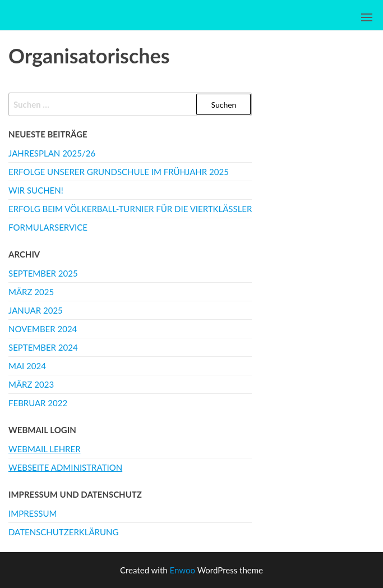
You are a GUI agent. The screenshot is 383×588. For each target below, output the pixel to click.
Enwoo (183, 570)
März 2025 (31, 292)
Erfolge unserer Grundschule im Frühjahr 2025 (119, 172)
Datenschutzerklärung (63, 532)
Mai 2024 (27, 366)
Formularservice (48, 227)
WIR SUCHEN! (36, 190)
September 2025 (43, 273)
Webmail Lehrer (45, 449)
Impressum (33, 513)
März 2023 (31, 384)
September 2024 (43, 347)
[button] (367, 17)
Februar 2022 (38, 403)
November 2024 (43, 329)
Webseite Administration (65, 467)
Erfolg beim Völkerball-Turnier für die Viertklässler (130, 209)
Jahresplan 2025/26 (52, 153)
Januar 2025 (36, 310)
